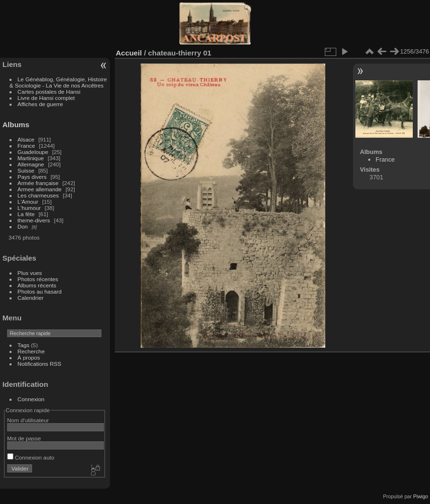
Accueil (129, 53)
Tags (24, 345)
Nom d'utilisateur (28, 420)
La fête (26, 214)
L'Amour (28, 202)
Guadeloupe (33, 152)
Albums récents (37, 285)
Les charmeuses (38, 195)
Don (23, 226)
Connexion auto (31, 457)
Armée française (38, 183)
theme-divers (34, 220)
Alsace (26, 139)
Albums (16, 125)
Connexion (31, 399)
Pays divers (32, 177)
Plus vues (30, 273)
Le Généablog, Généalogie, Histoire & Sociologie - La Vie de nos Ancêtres (58, 82)
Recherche (31, 351)
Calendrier (31, 298)
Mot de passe (24, 438)
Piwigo (421, 496)
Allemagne (31, 164)
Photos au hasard (40, 291)
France (27, 146)
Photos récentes (38, 279)
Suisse (26, 170)
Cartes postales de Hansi (49, 92)
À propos (29, 357)
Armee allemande (40, 189)
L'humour (29, 208)
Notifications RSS (40, 364)
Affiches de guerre (40, 104)
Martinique (31, 158)
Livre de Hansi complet (46, 98)
